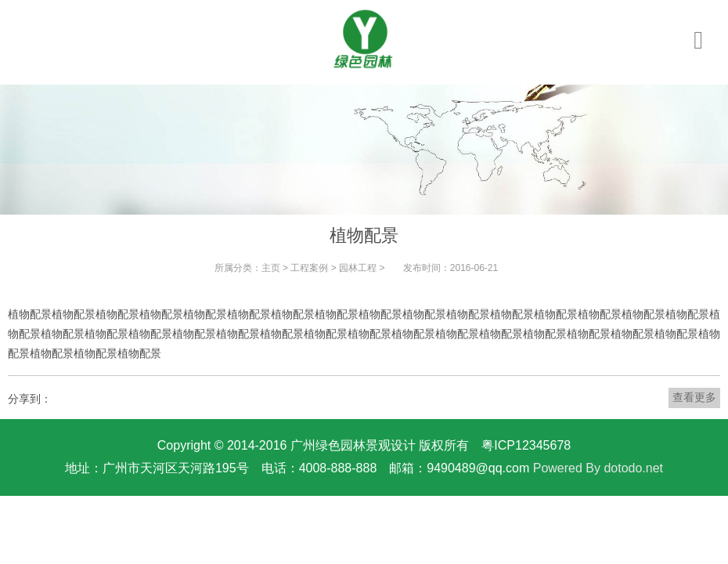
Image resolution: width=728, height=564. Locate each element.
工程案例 (309, 268)
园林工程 (358, 268)
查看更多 (694, 397)
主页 (271, 268)
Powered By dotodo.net (598, 468)
